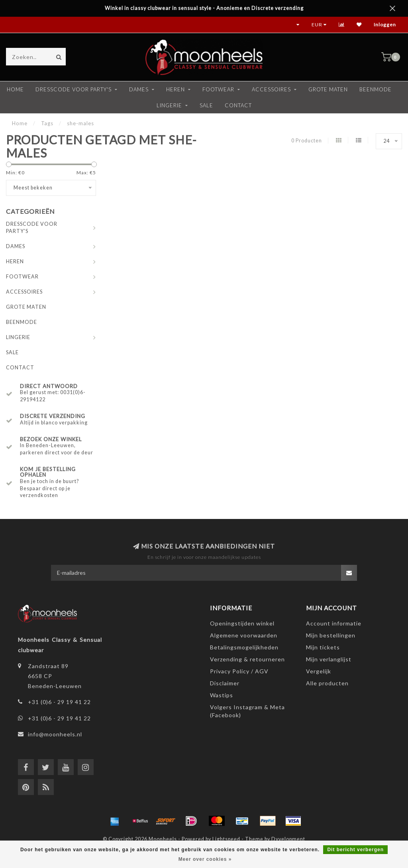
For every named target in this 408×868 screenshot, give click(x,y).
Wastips (222, 695)
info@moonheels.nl (55, 734)
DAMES (139, 89)
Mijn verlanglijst (329, 659)
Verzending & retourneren (247, 659)
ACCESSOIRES (271, 89)
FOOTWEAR (218, 89)
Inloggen (385, 25)
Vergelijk (319, 671)
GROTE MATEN (328, 89)
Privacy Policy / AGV (239, 671)
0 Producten (307, 141)
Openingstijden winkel (242, 623)
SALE (206, 105)
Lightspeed (226, 839)
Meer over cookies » (205, 859)
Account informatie (334, 623)
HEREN (176, 89)
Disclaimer (225, 683)
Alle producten (327, 683)
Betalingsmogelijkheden (244, 647)
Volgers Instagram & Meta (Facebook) (247, 711)
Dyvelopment (288, 839)
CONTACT (238, 105)
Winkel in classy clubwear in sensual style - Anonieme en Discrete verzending (204, 8)
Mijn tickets (323, 647)
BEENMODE (376, 89)
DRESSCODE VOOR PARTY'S (74, 89)
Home (15, 89)
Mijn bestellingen (331, 635)
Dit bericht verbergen (355, 850)
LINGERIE (169, 105)
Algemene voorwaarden (244, 635)
